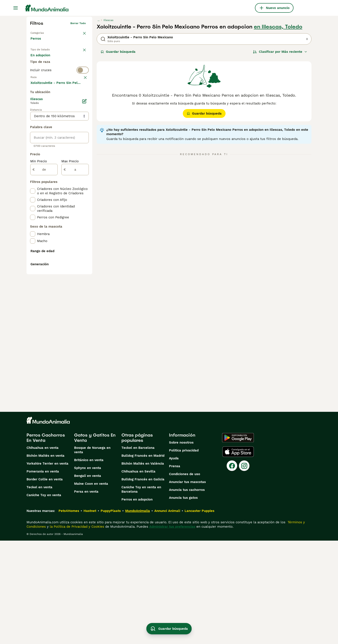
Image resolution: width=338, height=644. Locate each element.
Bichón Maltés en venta (45, 559)
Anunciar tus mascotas (187, 585)
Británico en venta (89, 563)
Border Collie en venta (45, 583)
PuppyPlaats (111, 614)
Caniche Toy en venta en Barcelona (141, 593)
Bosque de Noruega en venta (92, 553)
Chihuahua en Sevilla (138, 575)
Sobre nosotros (181, 546)
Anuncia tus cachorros (187, 593)
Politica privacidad (184, 554)
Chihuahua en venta (43, 551)
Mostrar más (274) (49, 190)
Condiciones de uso (185, 577)
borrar (82, 96)
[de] (44, 277)
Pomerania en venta (43, 575)
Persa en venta (86, 595)
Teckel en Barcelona (138, 551)
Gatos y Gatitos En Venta (95, 541)
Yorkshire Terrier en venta (47, 567)
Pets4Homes (69, 614)
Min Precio (39, 269)
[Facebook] (232, 569)
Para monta (43, 70)
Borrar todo (78, 23)
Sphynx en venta (88, 571)
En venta (41, 60)
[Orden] (280, 52)
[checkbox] (33, 119)
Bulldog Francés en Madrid (143, 559)
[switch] (59, 87)
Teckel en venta (39, 591)
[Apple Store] (238, 555)
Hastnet (90, 614)
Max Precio (70, 269)
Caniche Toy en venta (44, 598)
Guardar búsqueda (118, 52)
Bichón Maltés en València (143, 567)
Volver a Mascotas (42, 32)
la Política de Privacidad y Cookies (76, 630)
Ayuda (174, 562)
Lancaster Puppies (199, 614)
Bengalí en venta (88, 579)
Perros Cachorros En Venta (46, 541)
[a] (75, 277)
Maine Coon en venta (91, 587)
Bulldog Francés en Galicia (143, 583)
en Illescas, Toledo (278, 27)
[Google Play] (238, 541)
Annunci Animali (167, 614)
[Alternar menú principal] (16, 8)
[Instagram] (244, 569)
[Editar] (84, 209)
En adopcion (68, 60)
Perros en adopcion (137, 603)
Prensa (175, 570)
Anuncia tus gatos (183, 601)
